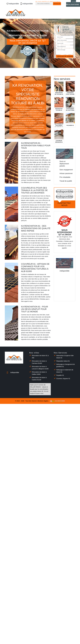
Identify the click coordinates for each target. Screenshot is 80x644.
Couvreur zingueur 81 (63, 379)
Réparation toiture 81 (63, 361)
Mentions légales (43, 401)
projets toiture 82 (38, 391)
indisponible (12, 4)
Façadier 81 (60, 375)
